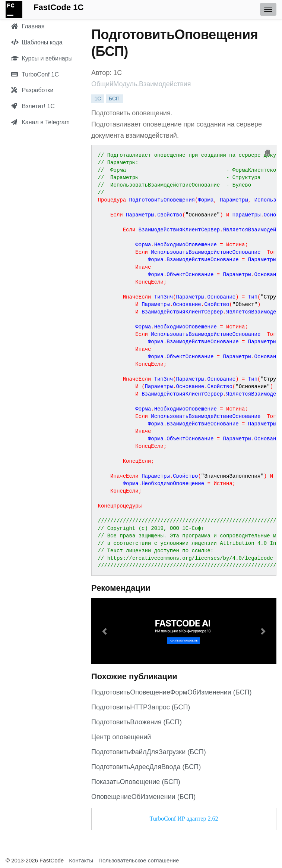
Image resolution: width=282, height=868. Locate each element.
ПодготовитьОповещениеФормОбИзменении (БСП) (171, 692)
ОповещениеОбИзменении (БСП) (143, 797)
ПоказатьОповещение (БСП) (136, 782)
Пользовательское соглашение (139, 860)
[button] (105, 631)
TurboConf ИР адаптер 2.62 (184, 819)
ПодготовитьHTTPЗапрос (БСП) (141, 707)
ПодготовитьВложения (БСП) (137, 722)
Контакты (81, 860)
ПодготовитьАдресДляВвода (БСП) (146, 767)
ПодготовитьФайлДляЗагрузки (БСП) (149, 752)
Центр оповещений (121, 737)
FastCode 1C (58, 7)
